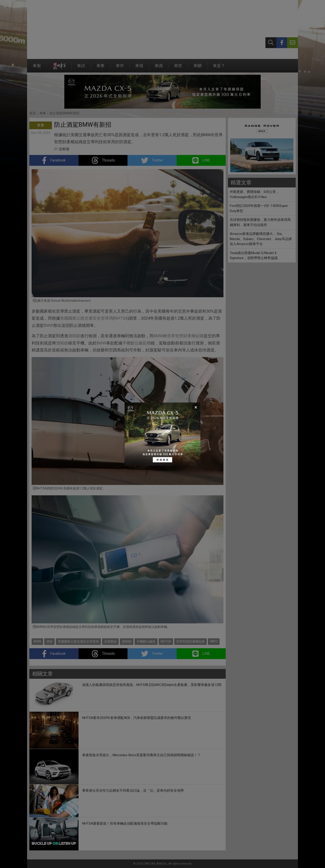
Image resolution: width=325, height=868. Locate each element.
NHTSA (121, 318)
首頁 (32, 113)
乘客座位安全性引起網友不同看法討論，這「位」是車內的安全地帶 (133, 791)
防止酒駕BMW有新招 (64, 113)
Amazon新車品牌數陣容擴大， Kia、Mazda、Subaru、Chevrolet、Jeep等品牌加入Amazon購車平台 (261, 239)
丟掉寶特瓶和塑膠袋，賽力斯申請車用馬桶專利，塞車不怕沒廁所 (260, 222)
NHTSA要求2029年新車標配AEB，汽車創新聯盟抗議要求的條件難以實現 (137, 718)
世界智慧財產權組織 (185, 336)
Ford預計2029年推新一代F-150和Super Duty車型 (259, 208)
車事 (100, 68)
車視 (139, 68)
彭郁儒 (64, 149)
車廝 (37, 68)
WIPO (214, 641)
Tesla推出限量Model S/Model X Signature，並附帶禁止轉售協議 (254, 256)
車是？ (219, 68)
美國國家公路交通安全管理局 (86, 318)
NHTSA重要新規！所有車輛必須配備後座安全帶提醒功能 (125, 824)
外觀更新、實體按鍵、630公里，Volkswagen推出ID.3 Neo (254, 194)
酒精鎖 (74, 336)
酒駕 (49, 641)
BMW (49, 325)
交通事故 (110, 641)
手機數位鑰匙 (135, 343)
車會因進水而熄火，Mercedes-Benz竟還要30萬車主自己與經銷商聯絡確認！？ (141, 755)
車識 (159, 68)
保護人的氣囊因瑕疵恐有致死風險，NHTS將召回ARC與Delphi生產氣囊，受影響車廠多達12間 (152, 685)
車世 (178, 68)
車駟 (197, 68)
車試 (81, 68)
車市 (120, 68)
